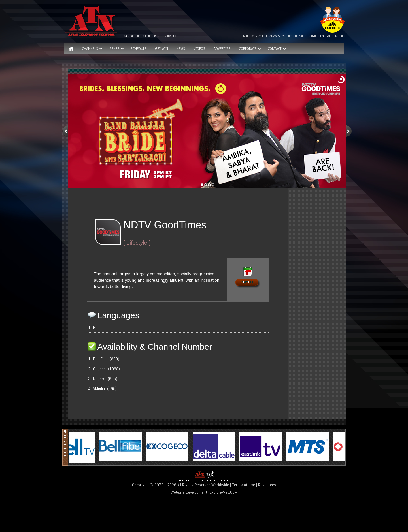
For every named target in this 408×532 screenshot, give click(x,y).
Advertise (222, 49)
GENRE (114, 49)
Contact (275, 49)
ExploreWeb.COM (223, 492)
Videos (199, 49)
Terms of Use (244, 485)
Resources (267, 485)
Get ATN (161, 49)
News (181, 49)
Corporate (248, 49)
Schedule (139, 49)
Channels (90, 49)
